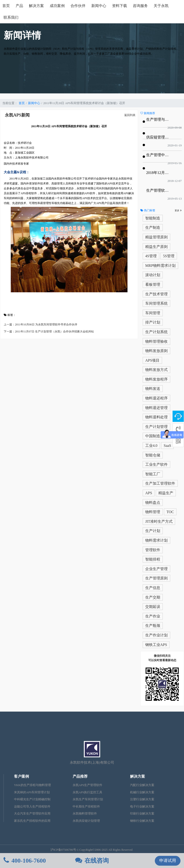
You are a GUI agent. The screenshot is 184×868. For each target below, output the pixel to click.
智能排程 (153, 559)
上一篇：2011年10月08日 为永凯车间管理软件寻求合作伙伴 (41, 325)
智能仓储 (153, 455)
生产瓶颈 (153, 626)
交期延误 (153, 607)
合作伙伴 (78, 6)
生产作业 (153, 616)
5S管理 (169, 256)
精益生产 (166, 493)
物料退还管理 (156, 408)
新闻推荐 (148, 113)
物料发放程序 (156, 379)
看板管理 (153, 284)
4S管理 (151, 256)
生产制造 (153, 228)
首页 (6, 6)
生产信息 (153, 588)
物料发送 (153, 389)
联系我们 (11, 17)
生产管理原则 (156, 578)
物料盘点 (153, 503)
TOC (170, 512)
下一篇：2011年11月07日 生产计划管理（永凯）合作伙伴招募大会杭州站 (49, 332)
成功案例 (57, 6)
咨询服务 (140, 6)
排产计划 (153, 322)
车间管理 (153, 313)
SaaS (167, 446)
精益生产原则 (156, 247)
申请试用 (168, 861)
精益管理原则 (156, 237)
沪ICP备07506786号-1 (65, 850)
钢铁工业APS (156, 645)
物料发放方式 (156, 370)
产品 (19, 6)
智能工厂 (153, 474)
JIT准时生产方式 (159, 521)
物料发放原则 (156, 351)
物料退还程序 (156, 398)
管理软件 (153, 550)
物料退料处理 (156, 417)
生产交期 (153, 597)
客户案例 (21, 776)
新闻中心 (99, 6)
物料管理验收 (156, 341)
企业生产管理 (156, 569)
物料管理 (153, 512)
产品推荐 (80, 776)
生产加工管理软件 (160, 483)
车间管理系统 (156, 303)
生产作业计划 (156, 635)
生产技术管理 (156, 294)
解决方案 (36, 6)
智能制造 (153, 218)
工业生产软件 (156, 464)
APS (149, 493)
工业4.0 (151, 446)
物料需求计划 (156, 540)
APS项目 (152, 360)
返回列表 (130, 115)
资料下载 (120, 6)
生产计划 (153, 531)
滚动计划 (153, 275)
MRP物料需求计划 (160, 266)
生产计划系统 (156, 332)
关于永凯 (161, 6)
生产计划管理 (156, 427)
